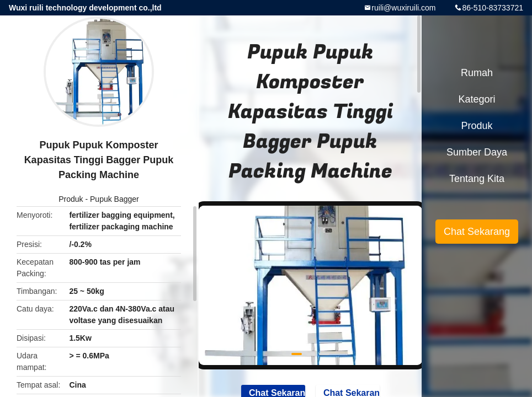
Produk (71, 199)
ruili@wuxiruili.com (403, 8)
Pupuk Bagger (115, 199)
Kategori (477, 99)
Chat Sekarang (477, 232)
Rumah (477, 73)
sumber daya (477, 152)
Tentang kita (477, 179)
